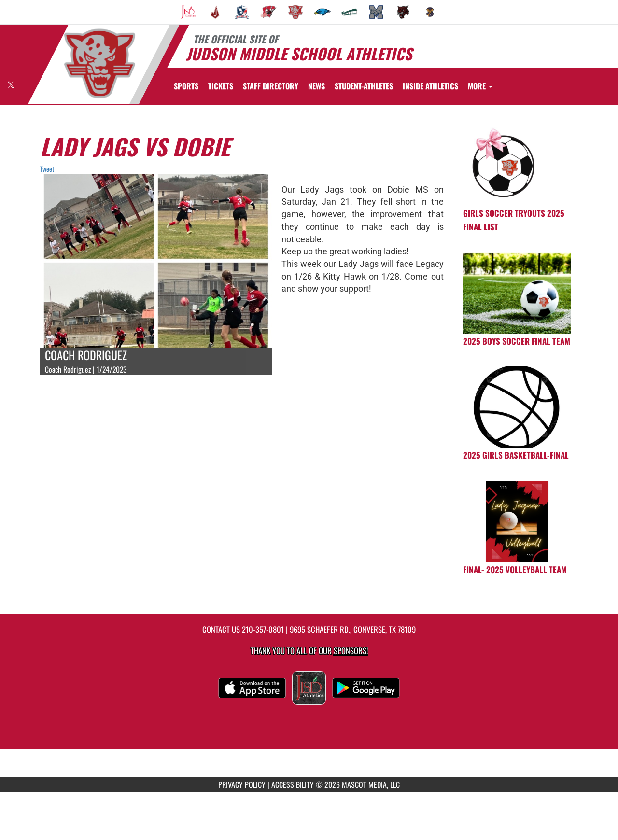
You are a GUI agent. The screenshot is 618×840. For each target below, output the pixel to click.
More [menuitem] (480, 86)
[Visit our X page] (11, 85)
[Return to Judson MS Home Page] (99, 63)
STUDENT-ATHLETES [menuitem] (364, 86)
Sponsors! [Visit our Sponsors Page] (351, 651)
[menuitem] (188, 12)
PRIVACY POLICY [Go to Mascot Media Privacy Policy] (242, 784)
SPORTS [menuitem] (186, 86)
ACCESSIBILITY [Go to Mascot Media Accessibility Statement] (293, 784)
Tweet (47, 169)
